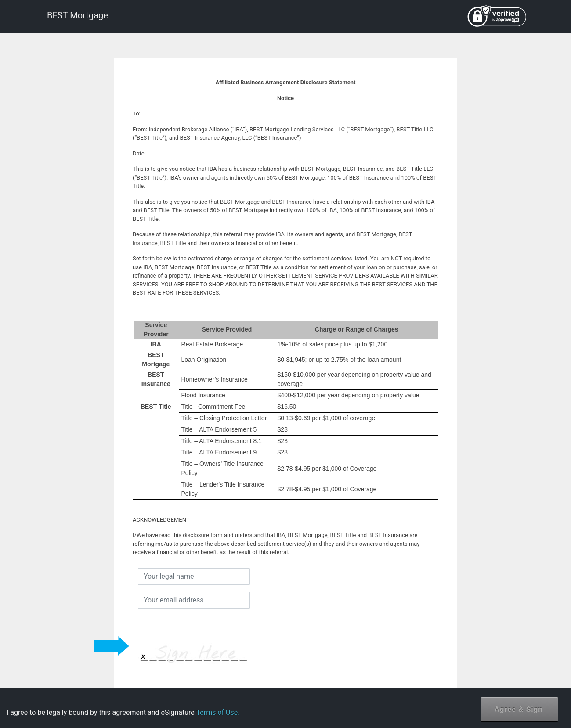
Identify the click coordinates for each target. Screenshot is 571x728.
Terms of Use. (218, 712)
